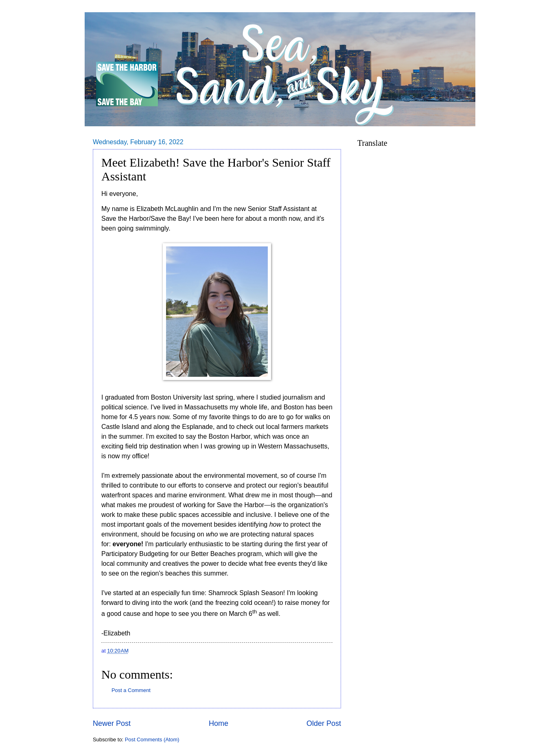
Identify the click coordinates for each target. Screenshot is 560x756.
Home (219, 723)
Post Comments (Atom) (152, 740)
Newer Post (112, 723)
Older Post (324, 723)
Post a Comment (131, 690)
